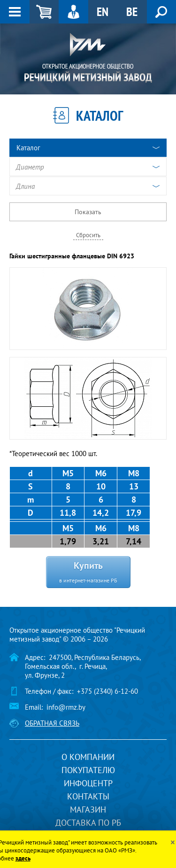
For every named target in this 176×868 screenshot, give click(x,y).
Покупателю (88, 770)
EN (103, 12)
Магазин (88, 810)
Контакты (88, 796)
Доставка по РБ (88, 823)
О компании (88, 757)
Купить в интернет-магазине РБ (88, 571)
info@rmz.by (66, 707)
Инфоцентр (88, 783)
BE (132, 12)
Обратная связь (52, 723)
